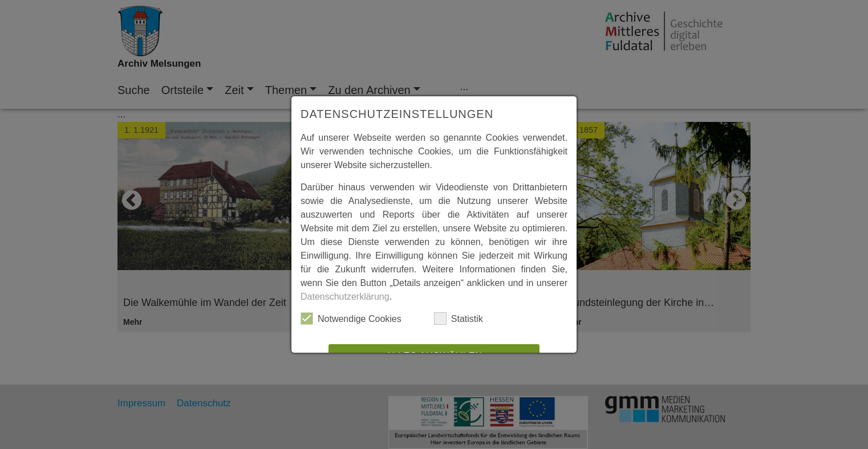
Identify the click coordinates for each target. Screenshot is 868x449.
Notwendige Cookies (351, 319)
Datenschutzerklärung (345, 297)
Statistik (459, 319)
